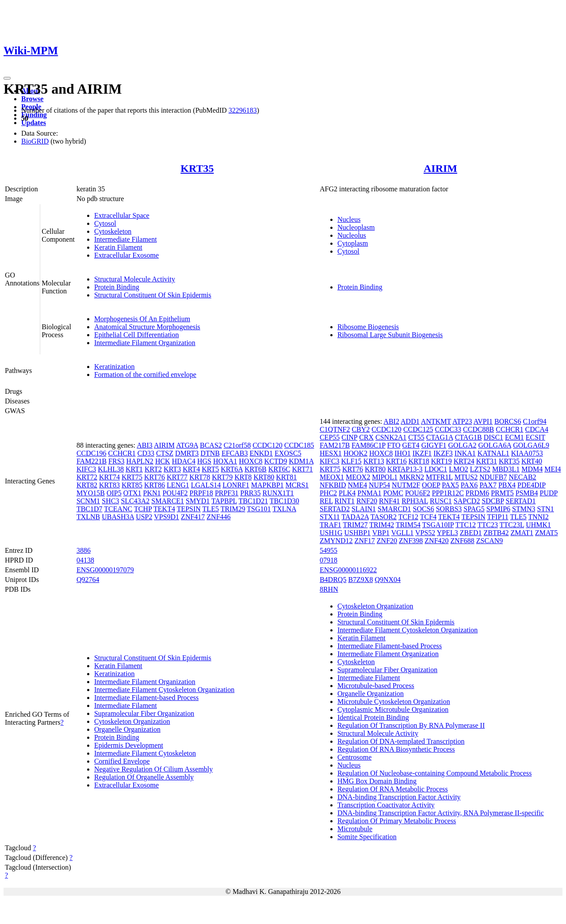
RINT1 (345, 501)
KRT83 (109, 485)
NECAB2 (522, 477)
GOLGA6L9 (531, 445)
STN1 (545, 509)
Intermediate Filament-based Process (146, 698)
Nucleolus (352, 235)
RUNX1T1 (278, 493)
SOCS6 (424, 509)
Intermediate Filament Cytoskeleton (145, 753)
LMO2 (459, 469)
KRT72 (87, 477)
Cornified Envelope (122, 761)
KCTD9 (276, 461)
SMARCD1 (394, 509)
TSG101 (259, 509)
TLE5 (211, 509)
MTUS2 (466, 477)
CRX (366, 437)
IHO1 (402, 453)
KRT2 (153, 469)
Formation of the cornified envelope (145, 375)
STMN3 (524, 509)
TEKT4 (164, 509)
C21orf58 (237, 445)
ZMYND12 (336, 541)
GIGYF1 (434, 445)
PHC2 (328, 493)
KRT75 (132, 477)
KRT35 (197, 168)
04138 (85, 560)
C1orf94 (534, 421)
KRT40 (532, 461)
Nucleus (349, 219)
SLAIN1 (364, 509)
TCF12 (408, 517)
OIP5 (114, 493)
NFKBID (333, 485)
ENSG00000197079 (105, 570)
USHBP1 (358, 533)
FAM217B (335, 445)
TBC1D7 (90, 509)
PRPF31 (227, 493)
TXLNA (284, 509)
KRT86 (155, 485)
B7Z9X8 (360, 580)
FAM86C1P (368, 445)
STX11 (330, 517)
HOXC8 (250, 461)
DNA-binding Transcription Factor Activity (399, 797)
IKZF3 (443, 453)
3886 (84, 550)
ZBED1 (471, 533)
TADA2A (355, 517)
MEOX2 (358, 477)
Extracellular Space (122, 215)
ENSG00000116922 (348, 570)
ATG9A (187, 445)
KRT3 (172, 469)
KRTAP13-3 (405, 469)
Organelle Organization (127, 729)
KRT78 (200, 477)
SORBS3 (449, 509)
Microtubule (355, 829)
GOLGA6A (495, 445)
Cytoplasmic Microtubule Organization (393, 709)
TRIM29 (233, 509)
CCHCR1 (122, 453)
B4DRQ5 (333, 580)
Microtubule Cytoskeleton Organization (394, 702)
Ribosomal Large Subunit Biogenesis (390, 335)
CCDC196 (92, 453)
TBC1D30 (285, 501)
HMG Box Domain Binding (377, 781)
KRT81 (286, 477)
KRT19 (442, 461)
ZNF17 (365, 541)
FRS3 (116, 461)
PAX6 (469, 485)
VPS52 (425, 533)
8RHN (329, 589)
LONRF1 (236, 485)
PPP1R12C (448, 493)
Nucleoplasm (356, 227)
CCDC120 (268, 445)
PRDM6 (477, 493)
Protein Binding (117, 287)
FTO (394, 445)
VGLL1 (403, 533)
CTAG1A (440, 437)
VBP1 (381, 533)
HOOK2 (356, 453)
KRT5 (210, 469)
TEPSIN (189, 509)
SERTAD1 (520, 501)
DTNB (210, 453)
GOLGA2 (463, 445)
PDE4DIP (531, 485)
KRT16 (396, 461)
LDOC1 (436, 469)
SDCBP (493, 501)
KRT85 (132, 485)
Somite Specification (367, 837)
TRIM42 (382, 525)
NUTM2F (406, 485)
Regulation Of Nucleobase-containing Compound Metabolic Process (434, 773)
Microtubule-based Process (376, 686)
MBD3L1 (506, 469)
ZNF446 (218, 517)
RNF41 (389, 501)
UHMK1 (538, 525)
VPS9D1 (166, 517)
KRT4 (191, 469)
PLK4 (347, 493)
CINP (349, 437)
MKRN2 (412, 477)
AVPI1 (483, 421)
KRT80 (264, 477)
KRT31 (487, 461)
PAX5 (450, 485)
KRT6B (256, 469)
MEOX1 (332, 477)
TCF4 (428, 517)
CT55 (416, 437)
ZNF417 (193, 517)
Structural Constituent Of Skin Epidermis (153, 295)
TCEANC (118, 509)
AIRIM (440, 168)
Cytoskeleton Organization (132, 721)
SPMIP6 (498, 509)
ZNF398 (411, 541)
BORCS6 (508, 421)
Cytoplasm (353, 243)
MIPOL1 (385, 477)
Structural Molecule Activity (135, 279)
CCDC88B (478, 429)
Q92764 (88, 580)
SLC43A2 (135, 501)
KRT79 (222, 477)
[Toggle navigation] (7, 78)
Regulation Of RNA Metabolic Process (393, 789)
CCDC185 (299, 445)
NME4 (358, 485)
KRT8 (243, 477)
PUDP (548, 493)
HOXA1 (225, 461)
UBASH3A (118, 517)
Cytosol (105, 223)
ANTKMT (436, 421)
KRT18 (419, 461)
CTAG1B (468, 437)
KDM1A (301, 461)
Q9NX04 (388, 580)
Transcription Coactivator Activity (386, 805)
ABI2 (391, 421)
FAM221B (92, 461)
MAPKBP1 (268, 485)
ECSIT (535, 437)
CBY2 (361, 429)
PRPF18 (201, 493)
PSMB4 (527, 493)
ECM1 (514, 437)
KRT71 (302, 469)
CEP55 (330, 437)
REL (326, 501)
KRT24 (464, 461)
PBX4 (507, 485)
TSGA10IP (438, 525)
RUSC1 (441, 501)
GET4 (411, 445)
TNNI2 (538, 517)
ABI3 (145, 445)
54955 (329, 550)
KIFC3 (86, 469)
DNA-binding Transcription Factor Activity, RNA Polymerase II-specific (441, 813)
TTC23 (488, 525)
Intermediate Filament (126, 239)
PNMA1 (369, 493)
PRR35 (250, 493)
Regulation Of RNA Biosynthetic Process (396, 749)
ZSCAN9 (490, 541)
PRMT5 (502, 493)
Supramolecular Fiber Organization (144, 713)
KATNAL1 (493, 453)
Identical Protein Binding (373, 717)
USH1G (331, 533)
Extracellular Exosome (126, 255)
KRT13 (374, 461)
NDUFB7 (493, 477)
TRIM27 (356, 525)
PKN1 (152, 493)
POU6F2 (418, 493)
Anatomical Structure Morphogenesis (147, 327)
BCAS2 (211, 445)
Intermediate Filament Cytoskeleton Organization (164, 690)
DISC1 (493, 437)
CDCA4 (537, 429)
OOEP (431, 485)
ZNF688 (463, 541)
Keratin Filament (118, 247)
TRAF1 (331, 525)
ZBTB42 (496, 533)
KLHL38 (111, 469)
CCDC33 (448, 429)
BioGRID (35, 141)
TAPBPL (224, 501)
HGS (204, 461)
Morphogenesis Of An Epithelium (142, 319)
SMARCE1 (168, 501)
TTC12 (466, 525)
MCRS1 (297, 485)
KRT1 (134, 469)
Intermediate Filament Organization (145, 343)
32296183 (243, 110)
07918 (329, 560)
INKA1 (465, 453)
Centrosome (354, 757)
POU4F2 (175, 493)
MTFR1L (439, 477)
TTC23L (512, 525)
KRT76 (155, 477)
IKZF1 (422, 453)
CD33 (146, 453)
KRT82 (87, 485)
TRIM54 (408, 525)
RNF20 (367, 501)
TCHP (143, 509)
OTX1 (132, 493)
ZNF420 (436, 541)
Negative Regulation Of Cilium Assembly (153, 769)
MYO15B (91, 493)
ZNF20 (387, 541)
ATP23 (462, 421)
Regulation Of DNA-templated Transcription (401, 741)
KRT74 (109, 477)
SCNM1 (88, 501)
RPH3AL (415, 501)
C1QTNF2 (335, 429)
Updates (34, 123)
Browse (32, 99)
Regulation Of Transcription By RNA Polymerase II (411, 725)
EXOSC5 (288, 453)
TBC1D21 (253, 501)
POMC (393, 493)
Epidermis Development (129, 745)
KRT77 (177, 477)
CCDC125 (418, 429)
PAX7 (488, 485)
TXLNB (88, 517)
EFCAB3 (235, 453)
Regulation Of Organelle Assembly (144, 777)
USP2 (144, 517)
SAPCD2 (467, 501)
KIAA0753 (527, 453)
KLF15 (351, 461)
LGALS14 (206, 485)
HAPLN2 (140, 461)
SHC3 (110, 501)
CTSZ (165, 453)
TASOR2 (384, 517)
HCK (163, 461)
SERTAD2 (335, 509)
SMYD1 (198, 501)
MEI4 (553, 469)
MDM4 (532, 469)
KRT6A (232, 469)
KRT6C (279, 469)
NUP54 (379, 485)
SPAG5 (474, 509)
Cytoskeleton (113, 231)
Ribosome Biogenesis (368, 327)
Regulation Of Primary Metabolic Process (397, 821)
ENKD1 (261, 453)
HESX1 (331, 453)
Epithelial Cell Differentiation (137, 335)
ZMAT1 (522, 533)
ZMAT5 (547, 533)
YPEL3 (447, 533)
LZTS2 (480, 469)
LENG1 (178, 485)
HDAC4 (184, 461)
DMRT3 (187, 453)
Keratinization (115, 367)
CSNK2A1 (391, 437)
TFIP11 (497, 517)
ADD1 (410, 421)
